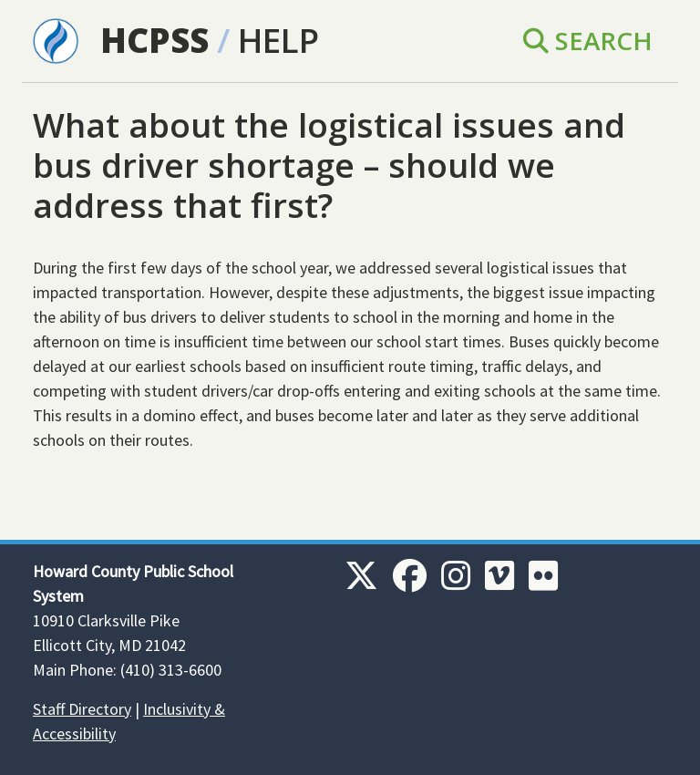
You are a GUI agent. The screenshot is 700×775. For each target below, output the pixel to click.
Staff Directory (82, 709)
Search (588, 40)
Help (278, 40)
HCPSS (154, 40)
